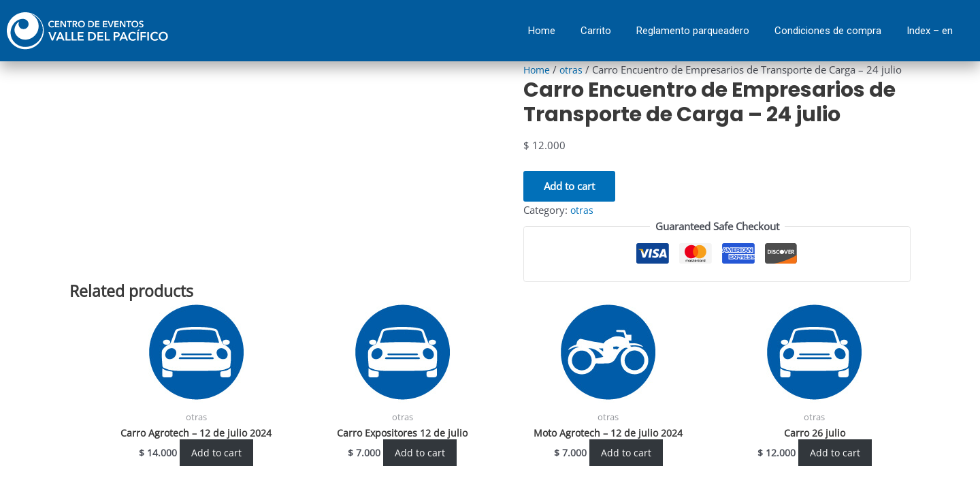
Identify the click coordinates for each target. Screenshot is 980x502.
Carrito (596, 31)
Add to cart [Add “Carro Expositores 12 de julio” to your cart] (420, 453)
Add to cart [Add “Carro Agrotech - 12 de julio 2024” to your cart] (217, 453)
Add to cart (569, 186)
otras (573, 69)
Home (542, 31)
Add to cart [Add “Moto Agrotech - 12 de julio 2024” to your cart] (626, 453)
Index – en (930, 31)
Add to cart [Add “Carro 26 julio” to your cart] (835, 453)
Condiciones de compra (828, 31)
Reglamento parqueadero (693, 31)
